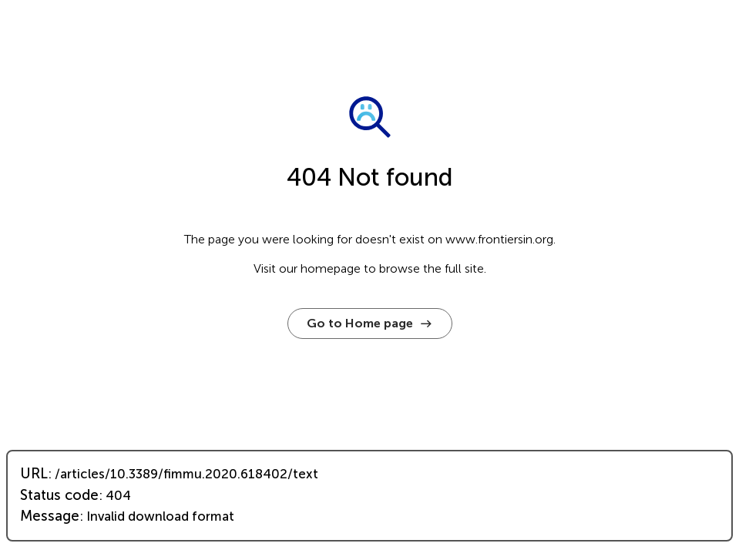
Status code (59, 495)
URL (34, 474)
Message (50, 516)
